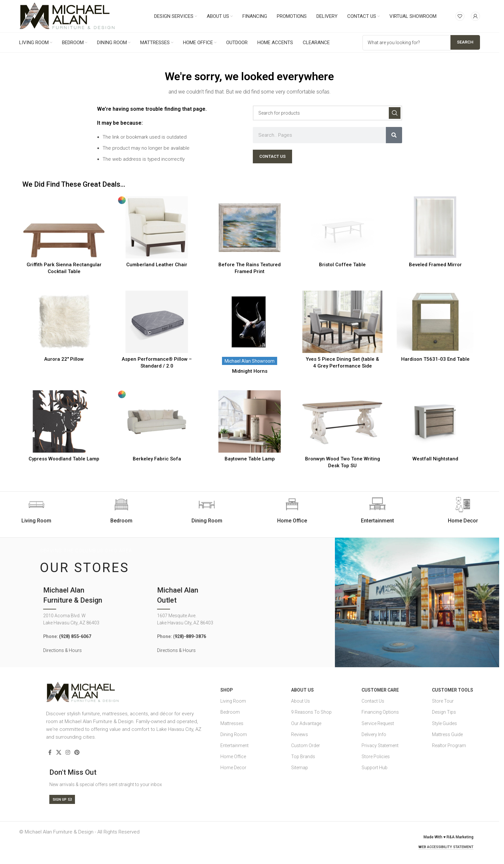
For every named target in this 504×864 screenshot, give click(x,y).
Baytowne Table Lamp (250, 459)
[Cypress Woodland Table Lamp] (64, 421)
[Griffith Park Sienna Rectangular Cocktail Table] (64, 227)
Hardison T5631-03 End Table (435, 359)
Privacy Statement (380, 745)
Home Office (233, 757)
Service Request (378, 723)
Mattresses (232, 723)
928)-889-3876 (190, 636)
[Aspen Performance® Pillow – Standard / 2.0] (157, 322)
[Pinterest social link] (77, 752)
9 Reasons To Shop (311, 712)
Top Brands (303, 757)
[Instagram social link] (68, 752)
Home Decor (233, 768)
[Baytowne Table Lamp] (250, 421)
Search (465, 42)
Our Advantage (306, 723)
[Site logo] (67, 16)
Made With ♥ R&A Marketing (449, 837)
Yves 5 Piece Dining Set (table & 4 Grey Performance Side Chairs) (342, 366)
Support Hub (375, 768)
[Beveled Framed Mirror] (435, 227)
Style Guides (444, 723)
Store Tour (443, 701)
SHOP (227, 690)
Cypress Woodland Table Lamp (64, 459)
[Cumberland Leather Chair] (157, 227)
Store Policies (376, 757)
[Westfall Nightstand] (435, 421)
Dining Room (234, 734)
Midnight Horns (250, 371)
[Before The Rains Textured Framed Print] (250, 227)
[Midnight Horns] (250, 322)
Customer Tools (453, 690)
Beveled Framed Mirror (435, 265)
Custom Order (306, 745)
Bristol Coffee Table (342, 265)
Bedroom (230, 712)
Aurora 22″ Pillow (64, 359)
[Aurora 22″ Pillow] (64, 322)
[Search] (327, 113)
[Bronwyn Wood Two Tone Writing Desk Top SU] (342, 421)
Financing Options (380, 712)
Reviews (300, 734)
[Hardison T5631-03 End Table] (435, 322)
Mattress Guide (447, 734)
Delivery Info (374, 734)
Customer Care (380, 690)
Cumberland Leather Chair (157, 265)
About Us (302, 690)
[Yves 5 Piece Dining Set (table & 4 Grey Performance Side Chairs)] (342, 322)
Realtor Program (449, 745)
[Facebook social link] (50, 752)
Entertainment (234, 745)
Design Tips (444, 712)
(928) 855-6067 (75, 636)
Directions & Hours (62, 650)
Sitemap (300, 768)
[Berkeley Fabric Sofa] (157, 421)
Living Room (233, 701)
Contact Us (373, 701)
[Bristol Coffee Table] (342, 227)
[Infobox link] (122, 510)
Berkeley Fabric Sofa (157, 459)
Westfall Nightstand (435, 459)
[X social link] (59, 752)
